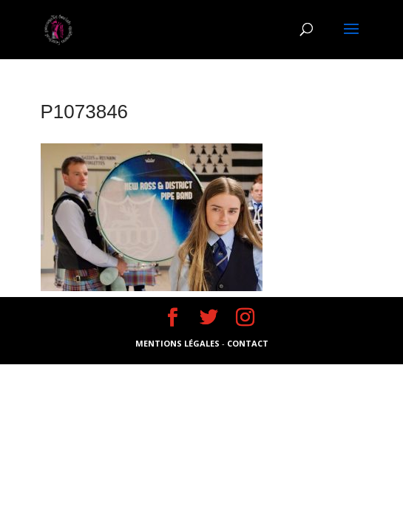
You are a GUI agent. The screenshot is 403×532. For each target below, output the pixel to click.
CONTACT (248, 343)
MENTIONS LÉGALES (179, 343)
